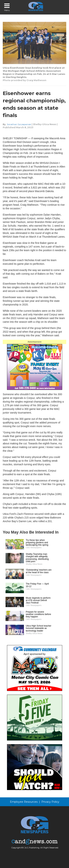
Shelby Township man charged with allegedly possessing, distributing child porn (37, 558)
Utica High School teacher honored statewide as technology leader (39, 628)
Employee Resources (24, 802)
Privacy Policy (50, 802)
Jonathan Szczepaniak (19, 124)
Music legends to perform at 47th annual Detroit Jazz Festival (38, 600)
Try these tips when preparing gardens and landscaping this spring (37, 543)
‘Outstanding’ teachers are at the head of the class (39, 571)
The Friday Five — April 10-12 (37, 585)
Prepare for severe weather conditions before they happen (38, 614)
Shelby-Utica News (45, 124)
